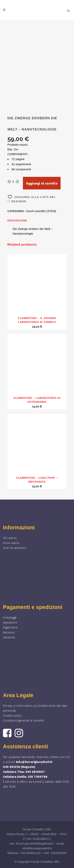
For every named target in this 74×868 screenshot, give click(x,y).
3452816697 (59, 853)
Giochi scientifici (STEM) (41, 211)
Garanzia (9, 637)
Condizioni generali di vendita (23, 721)
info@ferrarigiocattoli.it (34, 762)
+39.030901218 (30, 853)
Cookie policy (12, 716)
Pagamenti (10, 627)
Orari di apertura (15, 548)
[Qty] (13, 181)
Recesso (9, 632)
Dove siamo (11, 543)
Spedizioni (10, 623)
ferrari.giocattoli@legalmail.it (35, 843)
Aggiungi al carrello (42, 183)
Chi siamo (10, 538)
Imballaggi (10, 618)
